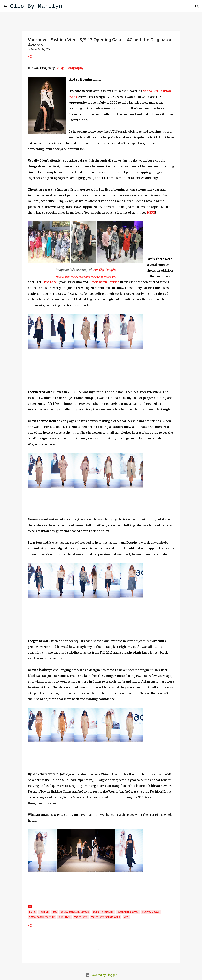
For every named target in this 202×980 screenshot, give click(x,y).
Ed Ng (32, 912)
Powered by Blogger (101, 975)
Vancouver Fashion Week (106, 917)
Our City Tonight (104, 270)
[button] (30, 57)
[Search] (67, 6)
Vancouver (81, 917)
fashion (44, 912)
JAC (55, 912)
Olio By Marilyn (36, 6)
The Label (51, 282)
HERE (151, 213)
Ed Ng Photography (69, 68)
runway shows (151, 912)
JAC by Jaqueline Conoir (75, 912)
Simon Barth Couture (104, 282)
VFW (126, 917)
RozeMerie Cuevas (128, 912)
